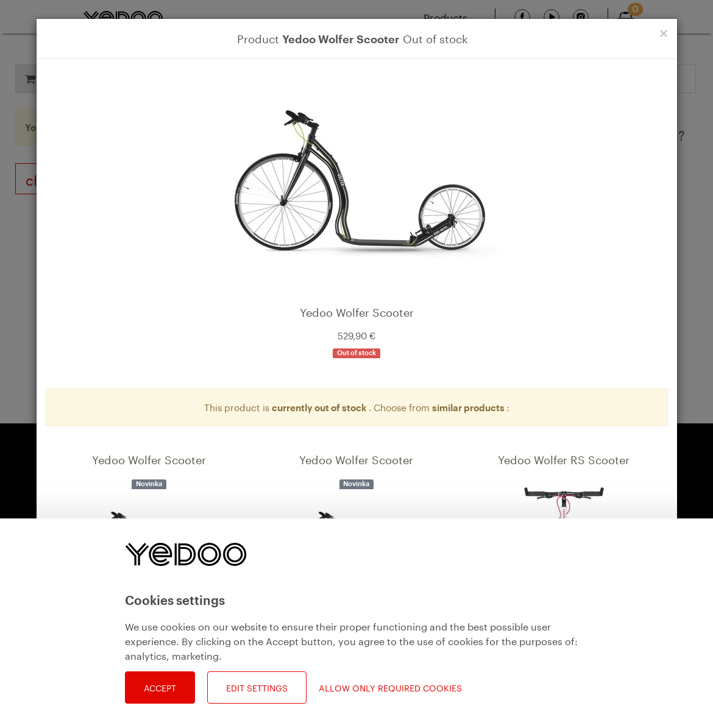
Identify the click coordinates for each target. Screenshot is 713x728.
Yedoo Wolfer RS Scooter (564, 458)
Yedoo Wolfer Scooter (149, 458)
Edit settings (257, 687)
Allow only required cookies (390, 687)
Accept (160, 687)
